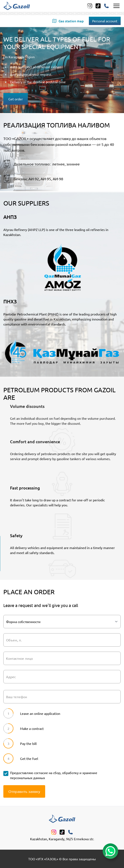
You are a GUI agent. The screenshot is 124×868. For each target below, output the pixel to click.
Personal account (105, 21)
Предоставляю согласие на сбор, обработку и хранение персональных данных (54, 775)
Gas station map (68, 21)
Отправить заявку (24, 791)
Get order (16, 99)
